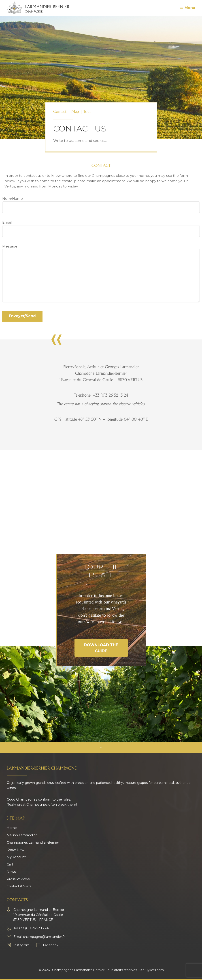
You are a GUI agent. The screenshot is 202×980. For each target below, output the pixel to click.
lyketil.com (155, 970)
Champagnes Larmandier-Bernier (33, 843)
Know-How (15, 850)
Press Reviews (18, 879)
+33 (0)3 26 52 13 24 (34, 928)
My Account (16, 857)
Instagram (21, 945)
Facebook (51, 945)
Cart (10, 864)
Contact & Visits (19, 886)
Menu (190, 8)
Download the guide (101, 648)
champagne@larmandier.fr (44, 937)
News (11, 872)
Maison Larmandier (22, 835)
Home (12, 828)
